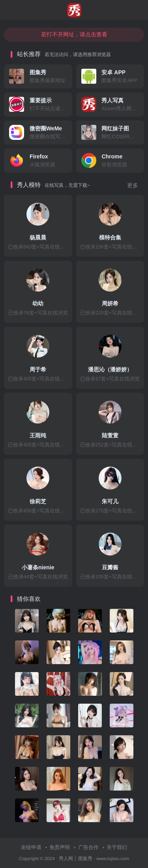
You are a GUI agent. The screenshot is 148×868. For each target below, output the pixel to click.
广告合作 (88, 847)
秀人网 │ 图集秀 (76, 858)
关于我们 (117, 847)
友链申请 (31, 847)
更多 (133, 185)
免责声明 (60, 847)
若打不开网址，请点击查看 (74, 34)
